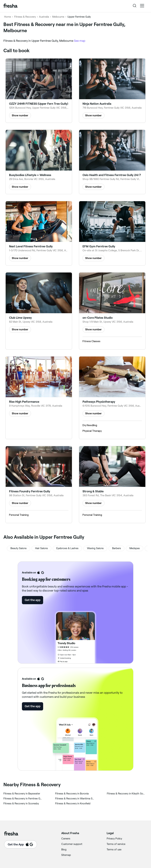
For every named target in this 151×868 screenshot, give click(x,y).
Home (8, 17)
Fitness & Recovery (25, 17)
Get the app (33, 600)
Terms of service (116, 844)
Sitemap (66, 855)
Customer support (72, 844)
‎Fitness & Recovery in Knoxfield (73, 804)
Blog (64, 850)
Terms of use (114, 850)
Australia (44, 17)
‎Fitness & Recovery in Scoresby (21, 804)
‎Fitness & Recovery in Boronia (72, 794)
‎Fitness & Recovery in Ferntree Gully (23, 799)
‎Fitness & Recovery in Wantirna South (75, 799)
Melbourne (58, 17)
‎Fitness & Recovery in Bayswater (22, 794)
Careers (66, 839)
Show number (20, 115)
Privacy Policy (114, 839)
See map (80, 41)
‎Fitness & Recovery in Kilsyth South (126, 794)
